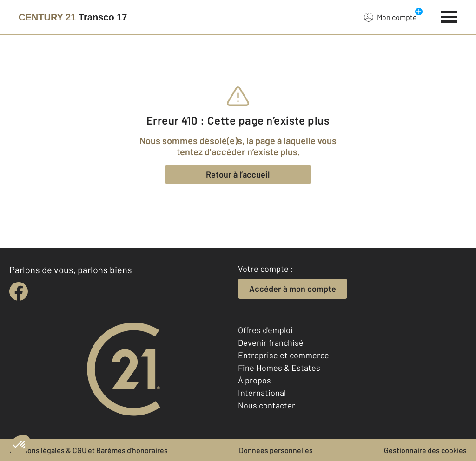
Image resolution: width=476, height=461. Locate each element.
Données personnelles (276, 450)
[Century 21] (73, 17)
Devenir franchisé (271, 342)
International (262, 393)
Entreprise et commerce (284, 355)
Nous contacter (267, 405)
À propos (255, 380)
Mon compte (390, 17)
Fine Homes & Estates (279, 368)
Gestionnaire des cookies (425, 450)
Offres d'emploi (265, 330)
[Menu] (449, 16)
